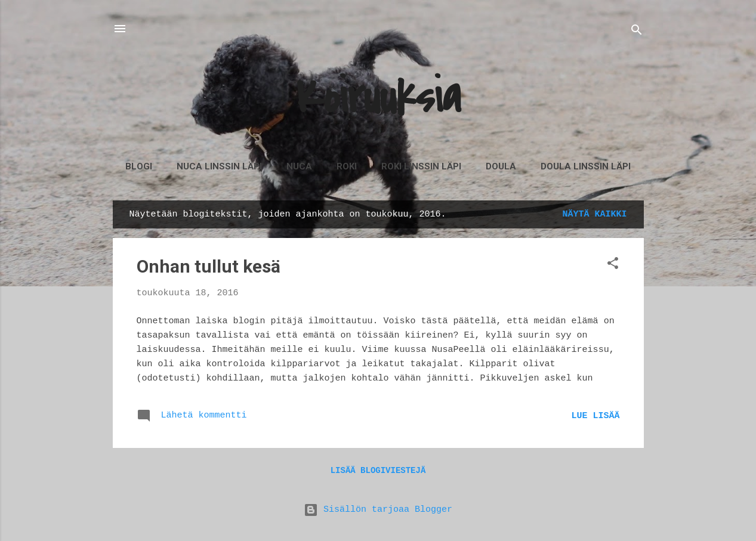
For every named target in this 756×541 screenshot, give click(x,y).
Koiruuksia (378, 98)
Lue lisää (595, 416)
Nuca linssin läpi (219, 166)
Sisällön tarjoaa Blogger (378, 510)
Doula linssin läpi (586, 166)
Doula (501, 166)
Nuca (299, 166)
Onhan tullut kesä (209, 266)
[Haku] (637, 33)
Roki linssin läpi (421, 166)
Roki (347, 166)
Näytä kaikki (594, 214)
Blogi (139, 166)
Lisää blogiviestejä (378, 471)
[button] (613, 266)
